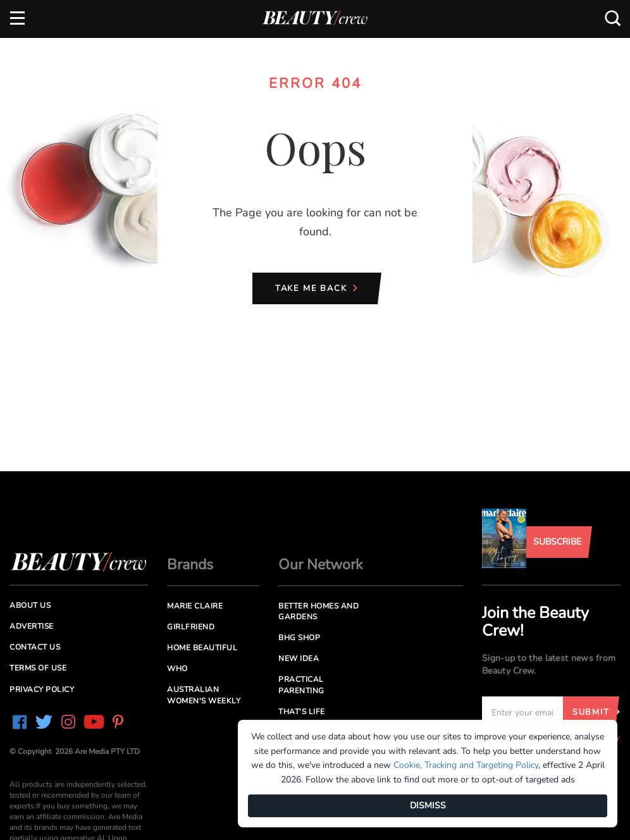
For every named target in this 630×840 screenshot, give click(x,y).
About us (30, 605)
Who (177, 669)
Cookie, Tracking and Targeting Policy (466, 765)
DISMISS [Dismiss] (428, 806)
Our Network (321, 565)
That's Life (302, 712)
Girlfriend (191, 627)
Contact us (35, 647)
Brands (190, 565)
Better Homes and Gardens (318, 611)
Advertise (32, 626)
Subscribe (557, 542)
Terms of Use (38, 668)
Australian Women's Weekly (204, 695)
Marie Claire (195, 606)
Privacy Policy (42, 689)
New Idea (299, 658)
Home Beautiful (202, 648)
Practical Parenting (301, 685)
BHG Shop (299, 638)
